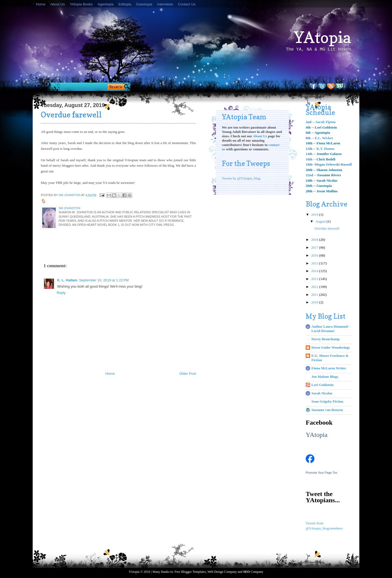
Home (41, 4)
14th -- (311, 154)
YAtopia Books (81, 4)
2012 (315, 287)
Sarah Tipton (326, 122)
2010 (315, 302)
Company (253, 572)
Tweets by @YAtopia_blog (241, 178)
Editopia (125, 4)
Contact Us (187, 4)
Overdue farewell (327, 228)
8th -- (310, 138)
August (321, 221)
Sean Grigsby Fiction (327, 401)
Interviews (165, 4)
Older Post (188, 374)
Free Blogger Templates (190, 572)
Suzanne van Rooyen (327, 410)
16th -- (311, 159)
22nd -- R (313, 175)
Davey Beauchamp (326, 339)
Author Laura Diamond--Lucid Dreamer (331, 329)
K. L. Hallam (67, 280)
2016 (315, 255)
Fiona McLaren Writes (329, 368)
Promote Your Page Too (321, 473)
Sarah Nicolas (322, 393)
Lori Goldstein (322, 385)
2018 (315, 240)
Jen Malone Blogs (325, 377)
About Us (58, 4)
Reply (61, 293)
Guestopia (144, 4)
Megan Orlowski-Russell (333, 164)
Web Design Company (222, 572)
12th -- (311, 149)
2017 (315, 247)
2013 (315, 279)
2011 (315, 295)
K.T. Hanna (325, 149)
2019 (315, 215)
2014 (315, 271)
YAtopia (323, 37)
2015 (315, 263)
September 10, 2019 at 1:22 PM (104, 280)
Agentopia (105, 4)
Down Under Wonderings (331, 347)
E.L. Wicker (324, 138)
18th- (310, 164)
